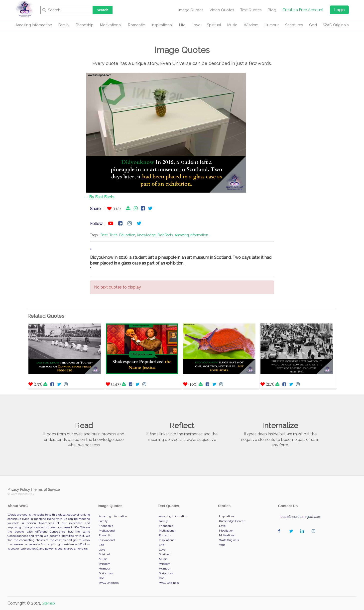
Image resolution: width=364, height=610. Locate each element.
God (313, 25)
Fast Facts (165, 235)
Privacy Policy (19, 490)
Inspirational (162, 25)
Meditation (226, 531)
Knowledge (146, 235)
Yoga (222, 545)
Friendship (85, 25)
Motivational (111, 25)
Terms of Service (46, 490)
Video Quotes (222, 10)
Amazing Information (34, 25)
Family (64, 25)
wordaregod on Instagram (315, 536)
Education (127, 235)
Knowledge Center (232, 521)
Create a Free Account (303, 10)
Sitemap (48, 603)
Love (196, 25)
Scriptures (294, 25)
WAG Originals (336, 25)
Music (232, 25)
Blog (272, 10)
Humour (272, 25)
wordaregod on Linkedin (303, 536)
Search (103, 10)
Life (182, 25)
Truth (113, 235)
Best (104, 235)
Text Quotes (251, 10)
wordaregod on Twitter (292, 536)
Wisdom (251, 25)
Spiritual (214, 25)
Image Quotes (191, 10)
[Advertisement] (53, 143)
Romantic (136, 25)
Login (339, 10)
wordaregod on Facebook (281, 536)
